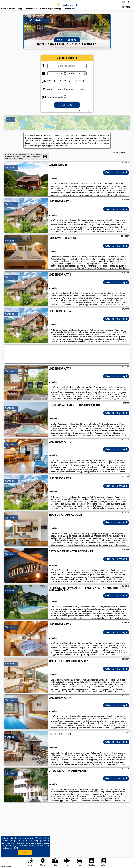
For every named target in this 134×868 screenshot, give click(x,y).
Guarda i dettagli (116, 172)
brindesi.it (67, 5)
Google (39, 838)
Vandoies (10, 168)
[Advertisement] (67, 829)
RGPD (16, 848)
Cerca (67, 105)
